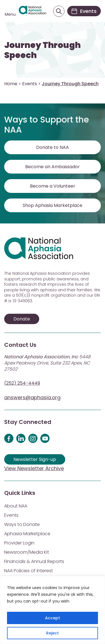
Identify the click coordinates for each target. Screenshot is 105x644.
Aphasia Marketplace (27, 534)
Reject (53, 633)
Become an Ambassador (53, 167)
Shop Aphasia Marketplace (53, 205)
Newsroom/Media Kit (27, 552)
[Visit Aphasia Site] (32, 11)
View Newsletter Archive (34, 468)
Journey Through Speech (42, 50)
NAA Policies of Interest (29, 571)
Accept (53, 618)
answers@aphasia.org (32, 397)
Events (30, 84)
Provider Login (19, 543)
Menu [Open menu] (10, 14)
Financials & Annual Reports (34, 561)
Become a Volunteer (53, 186)
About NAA (16, 506)
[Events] (84, 11)
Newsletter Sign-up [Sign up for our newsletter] (35, 459)
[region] (53, 610)
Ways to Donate (22, 524)
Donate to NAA (53, 147)
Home (11, 84)
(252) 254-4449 (22, 383)
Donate (22, 319)
